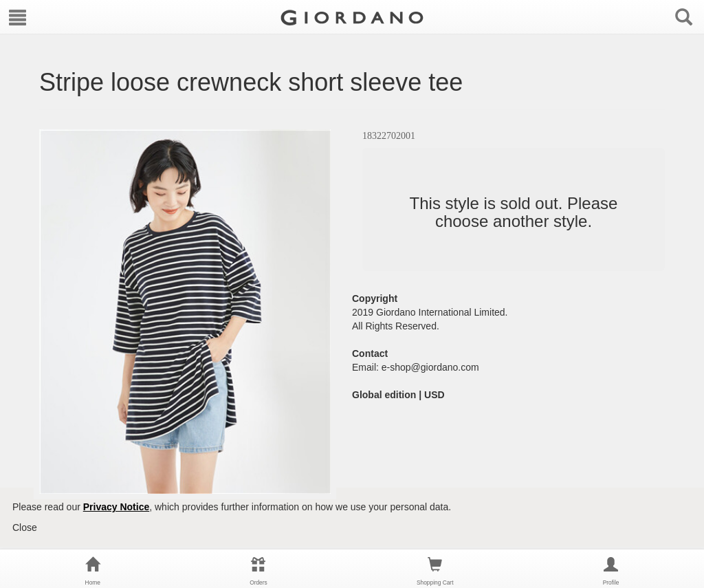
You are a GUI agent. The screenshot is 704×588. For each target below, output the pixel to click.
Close (25, 527)
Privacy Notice (117, 507)
